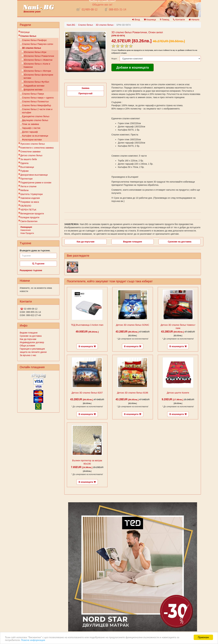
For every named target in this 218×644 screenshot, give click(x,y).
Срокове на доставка (180, 242)
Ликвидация (26, 227)
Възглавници (27, 167)
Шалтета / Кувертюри (32, 194)
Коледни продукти (30, 217)
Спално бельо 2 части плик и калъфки (37, 111)
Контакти (179, 20)
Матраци (25, 32)
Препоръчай (85, 93)
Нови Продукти (27, 233)
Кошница (150, 20)
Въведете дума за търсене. (35, 250)
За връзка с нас (28, 355)
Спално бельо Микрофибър (37, 105)
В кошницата (87, 346)
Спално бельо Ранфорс (34, 40)
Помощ (164, 20)
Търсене (38, 264)
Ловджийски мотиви (34, 86)
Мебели (25, 190)
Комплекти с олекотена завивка (37, 148)
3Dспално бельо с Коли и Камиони (37, 65)
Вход (136, 20)
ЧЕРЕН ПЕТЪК (28, 210)
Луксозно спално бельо (33, 144)
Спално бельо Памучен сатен (38, 44)
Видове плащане (29, 333)
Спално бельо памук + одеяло (38, 98)
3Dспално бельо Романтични (39, 56)
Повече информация (33, 640)
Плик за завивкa (31, 124)
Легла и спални (28, 186)
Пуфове (25, 171)
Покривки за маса (30, 202)
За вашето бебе (29, 159)
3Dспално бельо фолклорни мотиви (38, 76)
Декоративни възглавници (34, 175)
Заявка (85, 88)
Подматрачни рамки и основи (36, 183)
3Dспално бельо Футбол (36, 82)
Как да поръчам (28, 339)
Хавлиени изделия (30, 198)
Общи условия (27, 346)
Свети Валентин (29, 221)
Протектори (27, 179)
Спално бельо (28, 36)
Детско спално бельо (31, 155)
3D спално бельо (32, 48)
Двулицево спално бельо (35, 120)
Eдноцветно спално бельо (36, 116)
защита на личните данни (33, 352)
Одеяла (24, 163)
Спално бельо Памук (33, 94)
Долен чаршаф (30, 132)
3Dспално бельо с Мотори (37, 71)
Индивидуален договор (32, 342)
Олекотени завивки (31, 152)
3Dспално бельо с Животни (38, 60)
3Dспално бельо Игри (35, 52)
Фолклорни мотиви (32, 140)
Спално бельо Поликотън (35, 102)
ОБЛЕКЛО (26, 206)
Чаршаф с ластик (31, 128)
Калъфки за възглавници (35, 136)
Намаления (26, 230)
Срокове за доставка (31, 336)
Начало (194, 20)
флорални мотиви (33, 90)
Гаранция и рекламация (32, 349)
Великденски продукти (32, 214)
